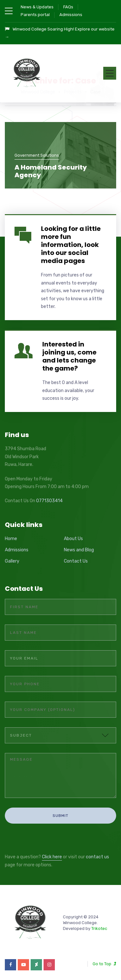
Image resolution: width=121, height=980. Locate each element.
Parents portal (35, 15)
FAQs (68, 7)
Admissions (71, 15)
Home (11, 539)
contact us (97, 857)
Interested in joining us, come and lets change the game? (69, 356)
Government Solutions (37, 155)
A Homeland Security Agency (51, 171)
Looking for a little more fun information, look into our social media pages (71, 245)
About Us (73, 539)
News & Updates (37, 7)
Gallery (12, 561)
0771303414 (49, 501)
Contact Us (76, 561)
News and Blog (79, 550)
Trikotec (99, 928)
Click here (52, 857)
